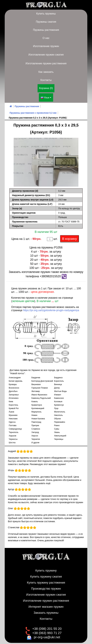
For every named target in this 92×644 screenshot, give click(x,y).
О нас (46, 38)
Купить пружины (46, 14)
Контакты (46, 80)
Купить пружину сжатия (46, 574)
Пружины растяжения (46, 30)
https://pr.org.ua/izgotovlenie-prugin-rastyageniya (51, 308)
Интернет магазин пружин (46, 605)
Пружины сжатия (46, 22)
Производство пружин (46, 587)
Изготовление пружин (46, 46)
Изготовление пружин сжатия (46, 55)
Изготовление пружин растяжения (46, 63)
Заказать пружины (46, 611)
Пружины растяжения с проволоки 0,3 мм (33, 111)
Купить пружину (46, 568)
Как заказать (46, 72)
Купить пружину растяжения (46, 580)
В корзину (69, 237)
